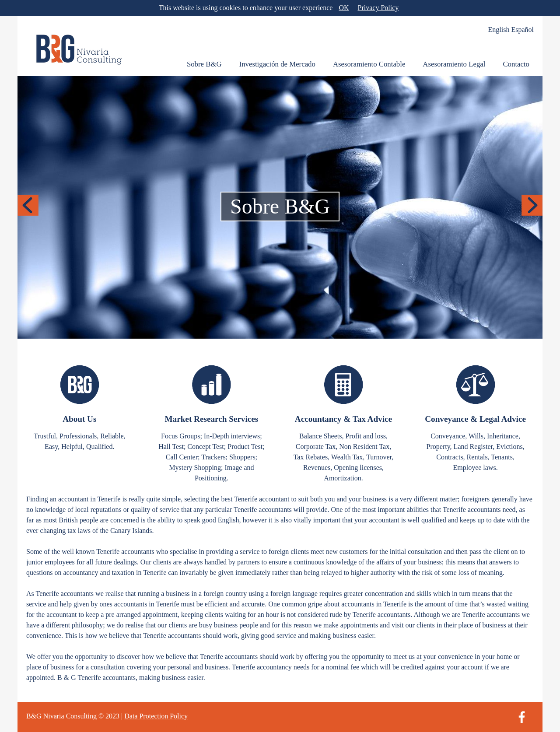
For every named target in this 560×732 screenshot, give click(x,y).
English (499, 30)
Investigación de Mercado (277, 64)
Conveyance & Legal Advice (475, 419)
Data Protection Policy (156, 716)
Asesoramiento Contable (369, 64)
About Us (79, 419)
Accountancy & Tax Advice (343, 419)
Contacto (516, 64)
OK (344, 8)
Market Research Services (211, 419)
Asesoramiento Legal (454, 64)
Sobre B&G (204, 64)
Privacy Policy (378, 8)
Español (522, 30)
